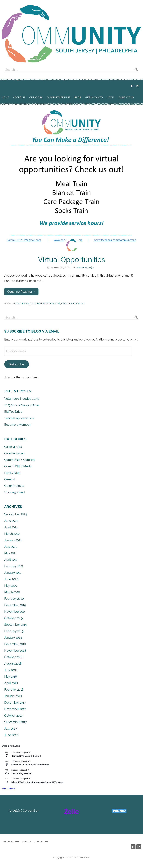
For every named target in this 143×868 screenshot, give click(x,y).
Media (111, 97)
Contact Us (126, 97)
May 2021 (10, 553)
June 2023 (11, 521)
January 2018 (13, 696)
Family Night (13, 473)
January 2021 (13, 573)
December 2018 (15, 644)
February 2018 (14, 690)
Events (27, 842)
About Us (19, 97)
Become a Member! (18, 425)
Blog (78, 97)
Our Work (36, 97)
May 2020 (11, 586)
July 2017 (11, 729)
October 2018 (13, 657)
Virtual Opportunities (71, 260)
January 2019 (13, 638)
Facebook (132, 86)
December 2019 (15, 605)
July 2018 (11, 670)
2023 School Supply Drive (22, 405)
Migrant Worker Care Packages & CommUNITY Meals (37, 782)
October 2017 (13, 716)
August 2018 (13, 664)
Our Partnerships (59, 97)
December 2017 (15, 703)
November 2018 (15, 651)
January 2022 (13, 540)
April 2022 (11, 527)
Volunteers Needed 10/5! (22, 399)
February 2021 (14, 566)
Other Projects (14, 486)
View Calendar (9, 788)
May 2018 (11, 677)
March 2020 (12, 592)
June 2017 (11, 735)
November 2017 (15, 709)
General (10, 479)
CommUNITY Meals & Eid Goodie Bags (30, 765)
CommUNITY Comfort (47, 303)
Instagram (138, 86)
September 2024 (16, 514)
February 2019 (14, 631)
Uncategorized (15, 492)
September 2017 (16, 722)
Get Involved (94, 97)
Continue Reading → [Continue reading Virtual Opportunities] (21, 292)
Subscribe (17, 364)
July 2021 (11, 547)
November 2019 (15, 612)
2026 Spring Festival (21, 773)
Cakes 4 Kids (13, 447)
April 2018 (11, 683)
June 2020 (11, 579)
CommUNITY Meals (73, 303)
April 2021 (11, 560)
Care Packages (24, 303)
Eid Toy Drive (13, 412)
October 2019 (13, 618)
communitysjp (85, 267)
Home (5, 97)
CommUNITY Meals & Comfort (26, 756)
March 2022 (12, 534)
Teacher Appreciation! (19, 418)
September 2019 (16, 625)
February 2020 (14, 599)
